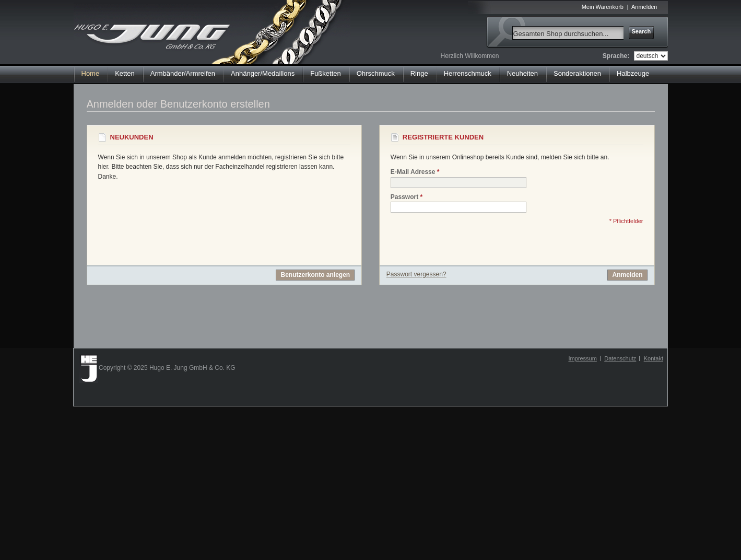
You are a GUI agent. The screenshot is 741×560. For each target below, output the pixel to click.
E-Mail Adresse (413, 172)
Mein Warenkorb (603, 7)
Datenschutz (620, 358)
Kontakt (654, 358)
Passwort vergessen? (416, 274)
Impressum (582, 358)
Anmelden (644, 7)
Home (91, 73)
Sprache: (616, 56)
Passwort (404, 197)
